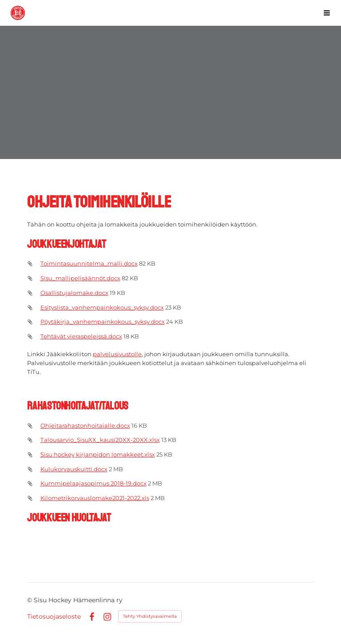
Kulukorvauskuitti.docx (74, 469)
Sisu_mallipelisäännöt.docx (80, 278)
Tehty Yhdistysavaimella (150, 616)
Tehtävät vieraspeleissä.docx (81, 336)
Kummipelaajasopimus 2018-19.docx (93, 483)
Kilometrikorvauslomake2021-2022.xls (95, 498)
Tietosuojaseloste (54, 616)
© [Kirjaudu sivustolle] (30, 600)
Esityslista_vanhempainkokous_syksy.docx (102, 307)
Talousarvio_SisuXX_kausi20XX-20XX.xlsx (100, 440)
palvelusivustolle (117, 354)
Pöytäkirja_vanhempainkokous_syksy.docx (103, 322)
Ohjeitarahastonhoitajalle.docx (85, 425)
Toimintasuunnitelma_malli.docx (89, 263)
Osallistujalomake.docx (74, 293)
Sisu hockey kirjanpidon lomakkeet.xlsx (98, 454)
